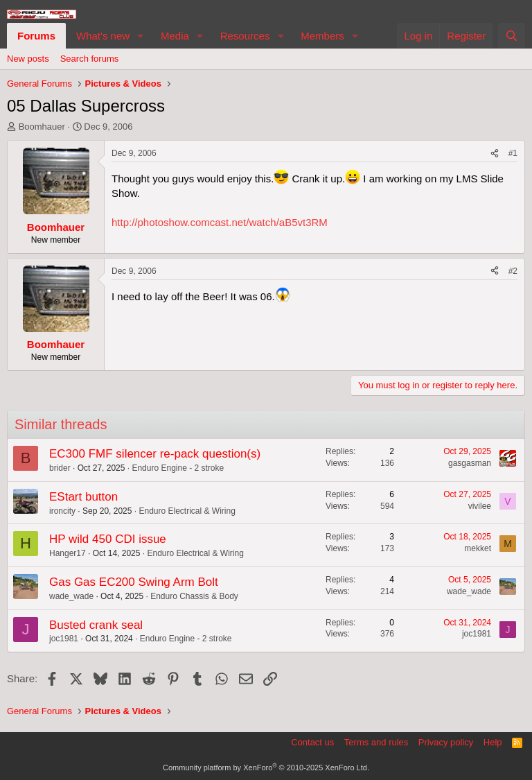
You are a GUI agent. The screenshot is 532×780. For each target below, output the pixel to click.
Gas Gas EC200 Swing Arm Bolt (134, 582)
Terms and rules (376, 742)
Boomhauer (42, 127)
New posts (28, 59)
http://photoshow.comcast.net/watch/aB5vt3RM (220, 222)
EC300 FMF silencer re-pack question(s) (155, 454)
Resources (245, 36)
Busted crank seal (96, 625)
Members (322, 36)
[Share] (495, 154)
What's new (103, 36)
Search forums (90, 59)
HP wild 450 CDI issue (108, 539)
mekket (478, 548)
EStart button (83, 497)
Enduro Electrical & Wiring (187, 511)
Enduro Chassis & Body (194, 596)
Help (493, 742)
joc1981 (64, 639)
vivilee (480, 506)
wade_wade (71, 596)
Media (175, 36)
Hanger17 (68, 553)
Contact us (312, 742)
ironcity (62, 511)
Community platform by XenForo (266, 768)
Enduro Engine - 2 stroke (178, 468)
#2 (513, 271)
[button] (141, 36)
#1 (513, 153)
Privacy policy (446, 742)
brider (60, 468)
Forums (36, 36)
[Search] (512, 36)
